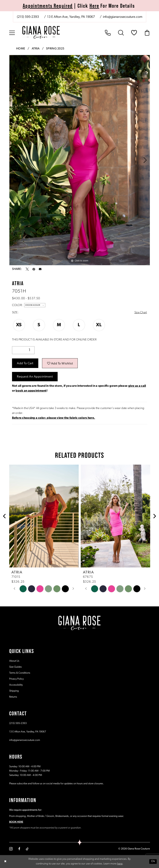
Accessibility (16, 685)
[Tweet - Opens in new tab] (27, 269)
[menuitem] (80, 17)
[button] (12, 33)
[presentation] (44, 516)
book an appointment (31, 391)
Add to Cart (25, 363)
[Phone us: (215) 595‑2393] (28, 17)
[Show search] (121, 33)
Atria (36, 49)
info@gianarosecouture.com (25, 740)
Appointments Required (48, 6)
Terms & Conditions (20, 673)
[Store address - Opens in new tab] (71, 17)
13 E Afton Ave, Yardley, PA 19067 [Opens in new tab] (28, 732)
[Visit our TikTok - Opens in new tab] (27, 849)
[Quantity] (23, 350)
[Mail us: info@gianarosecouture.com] (122, 17)
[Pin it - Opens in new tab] (34, 269)
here (120, 864)
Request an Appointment (35, 377)
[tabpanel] (80, 160)
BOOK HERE (16, 822)
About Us (14, 661)
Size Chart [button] (141, 313)
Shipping (14, 691)
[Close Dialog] (5, 862)
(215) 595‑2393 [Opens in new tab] (18, 723)
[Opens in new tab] (54, 418)
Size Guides (15, 667)
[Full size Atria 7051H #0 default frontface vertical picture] (80, 160)
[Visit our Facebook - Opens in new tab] (19, 849)
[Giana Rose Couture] (41, 32)
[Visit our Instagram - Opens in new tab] (11, 849)
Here (94, 6)
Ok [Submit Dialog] (153, 861)
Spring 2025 (55, 49)
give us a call (137, 386)
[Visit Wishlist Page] (134, 33)
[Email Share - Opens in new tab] (40, 269)
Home (21, 49)
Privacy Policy (16, 679)
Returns (13, 697)
